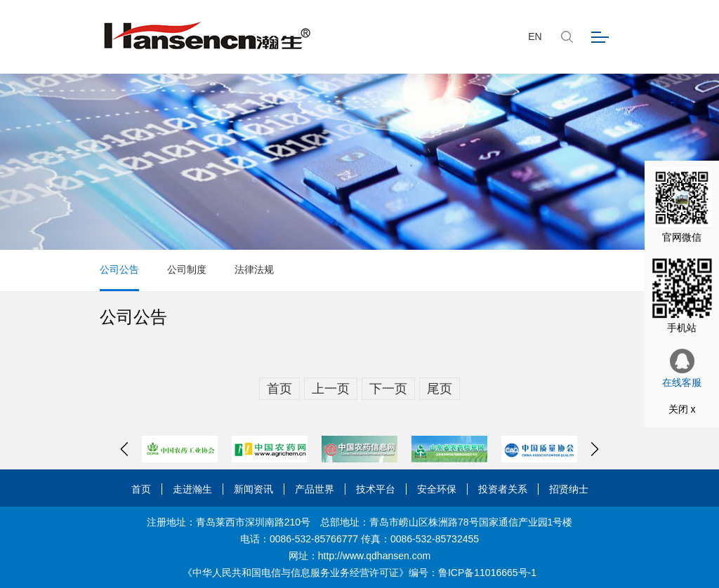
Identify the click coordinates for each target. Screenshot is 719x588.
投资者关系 (503, 489)
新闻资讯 (253, 489)
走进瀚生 (192, 489)
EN (535, 36)
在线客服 (682, 368)
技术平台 (376, 489)
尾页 (440, 389)
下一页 (388, 389)
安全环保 (437, 489)
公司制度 (187, 269)
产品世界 (315, 489)
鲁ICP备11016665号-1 (487, 573)
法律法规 (254, 269)
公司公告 (119, 269)
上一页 (331, 389)
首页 (279, 389)
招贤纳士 (569, 489)
